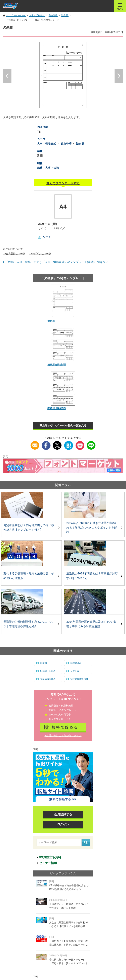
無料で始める (65, 727)
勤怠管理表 (76, 663)
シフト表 (75, 671)
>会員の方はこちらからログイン (63, 735)
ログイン (63, 824)
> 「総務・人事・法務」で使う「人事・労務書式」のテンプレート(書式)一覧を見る (56, 262)
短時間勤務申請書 (79, 679)
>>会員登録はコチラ (14, 254)
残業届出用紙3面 (57, 365)
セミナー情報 (48, 863)
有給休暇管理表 (48, 679)
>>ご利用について (13, 249)
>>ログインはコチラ (40, 254)
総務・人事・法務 (48, 168)
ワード (47, 237)
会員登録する (63, 814)
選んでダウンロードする (63, 183)
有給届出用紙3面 (57, 408)
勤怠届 (51, 321)
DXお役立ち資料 (50, 857)
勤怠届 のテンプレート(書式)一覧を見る (63, 426)
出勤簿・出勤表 (48, 671)
